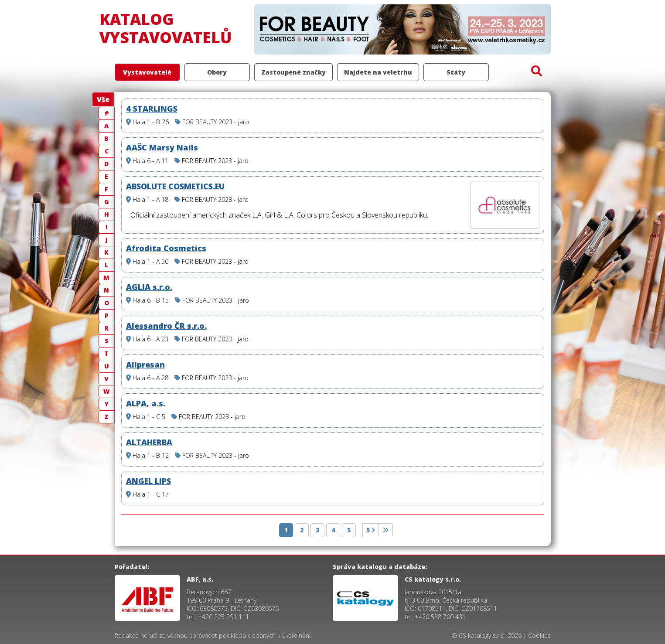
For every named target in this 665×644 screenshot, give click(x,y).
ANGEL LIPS (148, 481)
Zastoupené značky (293, 72)
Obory (217, 72)
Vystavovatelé (147, 72)
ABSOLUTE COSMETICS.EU (175, 186)
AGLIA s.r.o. (149, 287)
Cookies (539, 635)
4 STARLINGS (152, 109)
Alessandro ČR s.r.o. (166, 326)
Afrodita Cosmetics (166, 248)
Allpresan (145, 365)
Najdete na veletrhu (378, 72)
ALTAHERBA (149, 442)
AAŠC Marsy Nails (162, 147)
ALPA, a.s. (146, 403)
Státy (456, 72)
